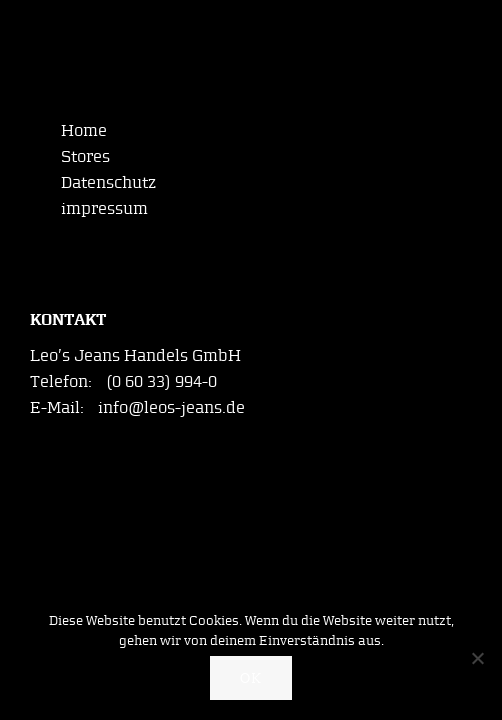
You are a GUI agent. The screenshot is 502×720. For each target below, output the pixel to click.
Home (84, 130)
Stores (85, 156)
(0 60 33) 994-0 (161, 381)
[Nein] (477, 658)
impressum (104, 208)
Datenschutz (108, 182)
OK (251, 678)
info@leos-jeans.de (171, 407)
